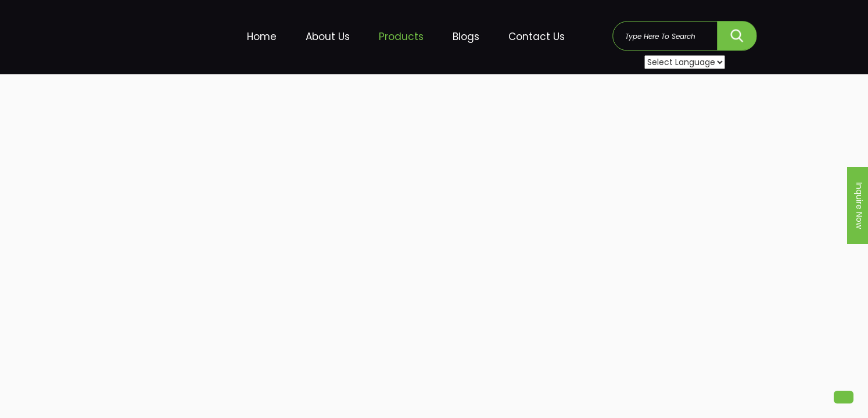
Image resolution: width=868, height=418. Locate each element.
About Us (328, 37)
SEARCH (737, 33)
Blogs (466, 37)
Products (401, 37)
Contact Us (537, 37)
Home (262, 37)
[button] (844, 397)
